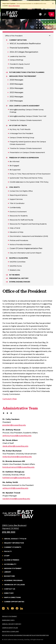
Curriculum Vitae (10, 399)
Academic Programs (13, 580)
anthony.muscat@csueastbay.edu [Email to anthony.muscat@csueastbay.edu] (17, 436)
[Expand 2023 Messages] (8, 92)
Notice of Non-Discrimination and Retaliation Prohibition (25, 635)
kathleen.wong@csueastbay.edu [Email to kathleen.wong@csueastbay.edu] (16, 478)
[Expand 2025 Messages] (8, 84)
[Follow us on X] (8, 608)
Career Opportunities (14, 602)
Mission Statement (13, 568)
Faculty (8, 551)
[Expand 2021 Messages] (8, 101)
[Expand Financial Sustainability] (8, 48)
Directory (9, 593)
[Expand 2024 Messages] (8, 88)
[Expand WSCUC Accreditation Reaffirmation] (8, 44)
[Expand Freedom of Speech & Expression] (7, 158)
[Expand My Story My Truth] (7, 126)
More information (14, 6)
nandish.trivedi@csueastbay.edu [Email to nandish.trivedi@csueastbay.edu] (16, 499)
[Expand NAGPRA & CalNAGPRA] (7, 258)
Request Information (14, 543)
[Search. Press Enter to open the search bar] (45, 14)
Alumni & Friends (12, 560)
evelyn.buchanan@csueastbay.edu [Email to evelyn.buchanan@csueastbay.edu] (17, 457)
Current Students (13, 547)
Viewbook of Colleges (15, 585)
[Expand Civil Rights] (7, 187)
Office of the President (14, 36)
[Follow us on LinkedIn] (22, 608)
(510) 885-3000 (9, 532)
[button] (40, 14)
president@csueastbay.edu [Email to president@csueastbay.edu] (14, 425)
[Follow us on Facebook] (17, 608)
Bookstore (9, 576)
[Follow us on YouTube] (12, 608)
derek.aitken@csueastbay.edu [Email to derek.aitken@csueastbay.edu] (15, 446)
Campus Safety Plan (10, 628)
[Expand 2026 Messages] (8, 80)
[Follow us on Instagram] (3, 608)
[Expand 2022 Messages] (8, 97)
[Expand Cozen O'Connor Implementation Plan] (8, 248)
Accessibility (10, 564)
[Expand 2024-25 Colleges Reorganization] (8, 52)
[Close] (53, 3)
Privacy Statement (10, 616)
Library (8, 572)
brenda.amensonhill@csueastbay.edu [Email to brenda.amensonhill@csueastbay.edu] (18, 467)
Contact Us (10, 589)
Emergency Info (8, 620)
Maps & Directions (13, 597)
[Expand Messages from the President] (7, 76)
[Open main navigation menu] (51, 14)
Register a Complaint (11, 632)
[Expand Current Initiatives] (7, 40)
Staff (7, 556)
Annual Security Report (12, 624)
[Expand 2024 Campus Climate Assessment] (7, 106)
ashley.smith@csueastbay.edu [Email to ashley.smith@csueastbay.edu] (15, 488)
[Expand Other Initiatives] (8, 68)
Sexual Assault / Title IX (15, 539)
